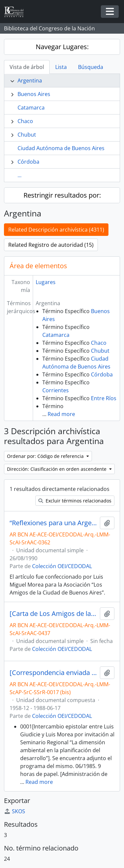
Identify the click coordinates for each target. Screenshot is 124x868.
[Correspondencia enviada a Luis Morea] (53, 673)
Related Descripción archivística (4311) (56, 230)
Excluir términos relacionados (75, 501)
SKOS (15, 811)
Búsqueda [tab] (91, 67)
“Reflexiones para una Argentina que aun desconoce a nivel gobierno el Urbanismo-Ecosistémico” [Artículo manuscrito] (53, 523)
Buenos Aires (34, 94)
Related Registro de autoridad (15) (51, 245)
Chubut (27, 135)
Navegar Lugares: (62, 47)
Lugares (46, 282)
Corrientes (56, 390)
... (20, 175)
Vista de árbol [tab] (27, 67)
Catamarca (31, 108)
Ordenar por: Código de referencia (46, 456)
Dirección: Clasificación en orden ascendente (57, 469)
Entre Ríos (104, 398)
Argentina (30, 80)
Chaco (25, 121)
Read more (61, 414)
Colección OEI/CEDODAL (62, 566)
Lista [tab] (61, 67)
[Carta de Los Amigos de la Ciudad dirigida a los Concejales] (53, 614)
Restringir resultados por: (62, 195)
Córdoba (28, 162)
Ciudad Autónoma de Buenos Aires (61, 148)
